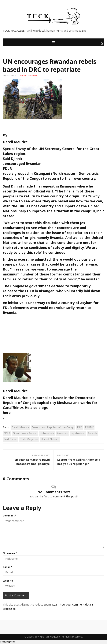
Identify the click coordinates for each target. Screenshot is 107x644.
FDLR (7, 168)
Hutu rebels (47, 433)
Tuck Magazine (29, 439)
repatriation (78, 433)
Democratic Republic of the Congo (53, 427)
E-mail (8, 567)
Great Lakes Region (25, 433)
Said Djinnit (13, 159)
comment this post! (65, 496)
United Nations (50, 439)
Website (8, 581)
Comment (10, 516)
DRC (80, 427)
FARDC (89, 427)
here (7, 413)
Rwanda (93, 433)
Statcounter (7, 642)
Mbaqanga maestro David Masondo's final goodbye (32, 462)
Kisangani (62, 433)
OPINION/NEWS (29, 75)
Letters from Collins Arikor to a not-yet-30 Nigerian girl (79, 462)
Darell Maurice (20, 427)
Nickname (10, 553)
